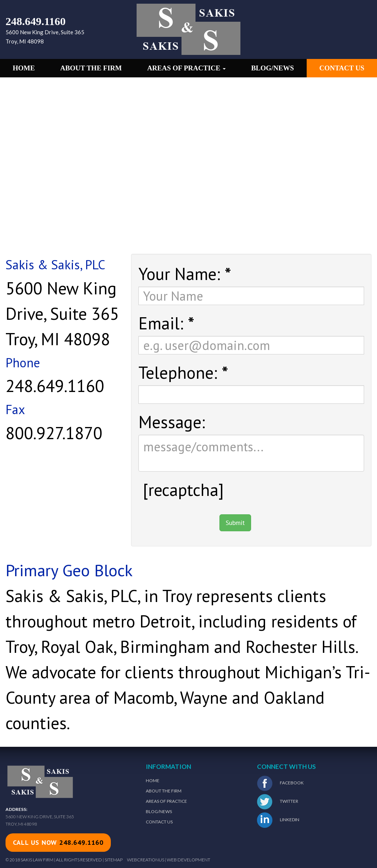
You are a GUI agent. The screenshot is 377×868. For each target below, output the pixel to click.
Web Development (188, 860)
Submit (235, 523)
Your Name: (185, 272)
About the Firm (91, 68)
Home (24, 68)
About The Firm (164, 791)
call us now (58, 842)
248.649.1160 (36, 21)
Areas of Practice (187, 68)
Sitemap (114, 860)
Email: (166, 322)
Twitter (278, 802)
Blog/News (272, 68)
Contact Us (342, 68)
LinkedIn (278, 820)
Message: (172, 421)
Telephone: (183, 371)
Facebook (280, 783)
